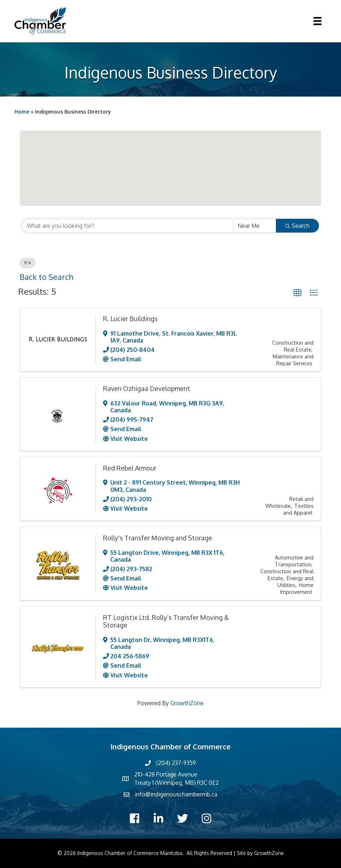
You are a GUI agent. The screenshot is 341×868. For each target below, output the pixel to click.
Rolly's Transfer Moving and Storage (158, 538)
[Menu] (317, 21)
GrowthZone (187, 703)
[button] (105, 144)
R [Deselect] (28, 263)
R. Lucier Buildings (130, 319)
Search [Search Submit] (297, 226)
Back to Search (46, 277)
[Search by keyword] (128, 226)
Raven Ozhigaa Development (147, 388)
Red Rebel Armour (130, 468)
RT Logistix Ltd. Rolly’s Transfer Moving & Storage (166, 621)
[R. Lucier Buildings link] (58, 340)
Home (22, 112)
